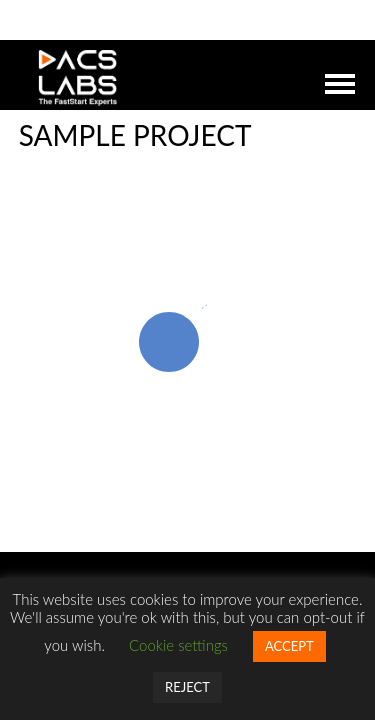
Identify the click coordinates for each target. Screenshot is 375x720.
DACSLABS (147, 78)
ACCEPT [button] (289, 646)
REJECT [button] (187, 687)
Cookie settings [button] (178, 645)
